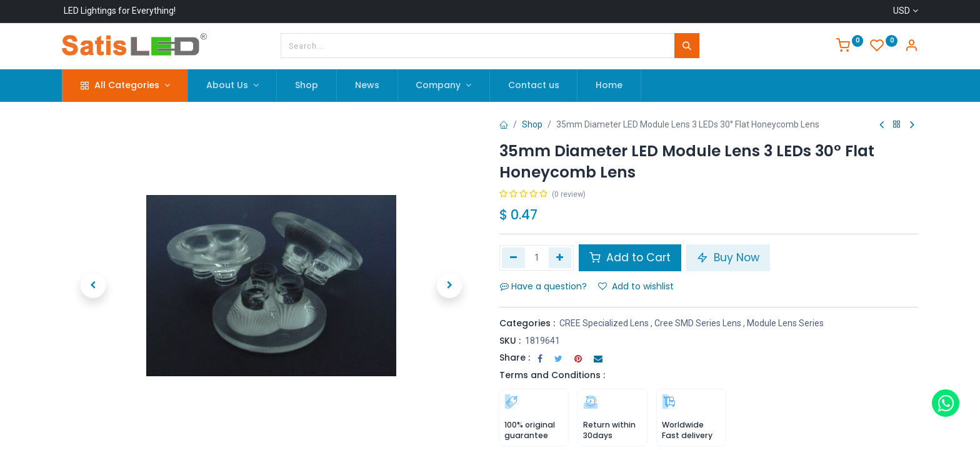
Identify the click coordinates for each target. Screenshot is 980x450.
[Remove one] (513, 257)
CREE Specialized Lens (604, 323)
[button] (93, 286)
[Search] (687, 46)
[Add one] (560, 257)
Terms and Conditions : (552, 375)
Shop (532, 124)
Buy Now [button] (728, 257)
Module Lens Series (785, 323)
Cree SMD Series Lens (698, 323)
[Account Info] (911, 47)
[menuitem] (307, 86)
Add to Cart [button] (630, 257)
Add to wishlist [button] (636, 286)
